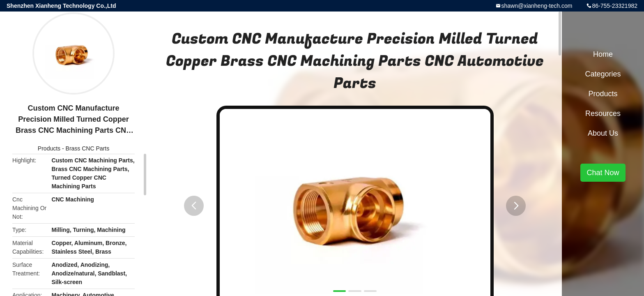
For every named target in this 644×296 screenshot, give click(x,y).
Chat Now (603, 173)
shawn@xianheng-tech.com (537, 6)
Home (603, 54)
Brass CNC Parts (88, 148)
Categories (603, 74)
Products (49, 148)
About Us (603, 133)
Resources (603, 113)
